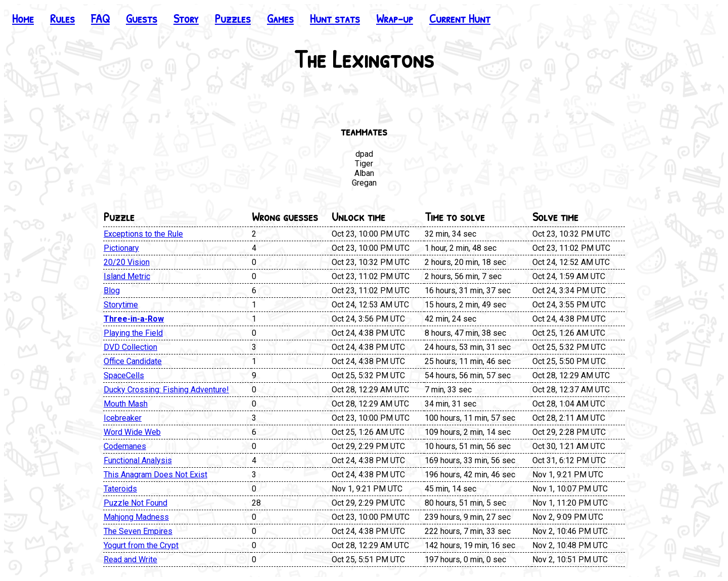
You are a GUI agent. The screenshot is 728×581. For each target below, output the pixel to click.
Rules (62, 18)
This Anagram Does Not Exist (155, 475)
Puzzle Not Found (135, 503)
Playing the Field (133, 333)
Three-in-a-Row (134, 319)
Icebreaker (123, 418)
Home (23, 18)
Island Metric (127, 276)
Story (186, 18)
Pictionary (121, 248)
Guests (142, 18)
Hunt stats (335, 18)
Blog (112, 290)
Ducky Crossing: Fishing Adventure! (166, 390)
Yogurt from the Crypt (141, 545)
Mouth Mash (126, 404)
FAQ (100, 18)
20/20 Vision (127, 262)
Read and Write (130, 560)
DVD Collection (130, 347)
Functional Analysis (138, 460)
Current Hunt (460, 18)
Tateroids (120, 489)
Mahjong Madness (136, 517)
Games (280, 18)
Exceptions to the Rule (143, 234)
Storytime (121, 305)
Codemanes (125, 446)
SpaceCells (124, 375)
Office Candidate (133, 361)
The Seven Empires (138, 531)
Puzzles (233, 18)
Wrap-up (395, 18)
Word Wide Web (132, 432)
